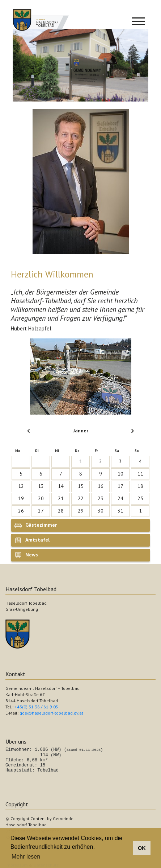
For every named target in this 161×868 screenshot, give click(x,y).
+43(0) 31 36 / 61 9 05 (36, 707)
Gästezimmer (41, 525)
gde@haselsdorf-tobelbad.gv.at (51, 713)
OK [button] (142, 848)
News (32, 555)
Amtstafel (37, 540)
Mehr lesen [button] (26, 857)
